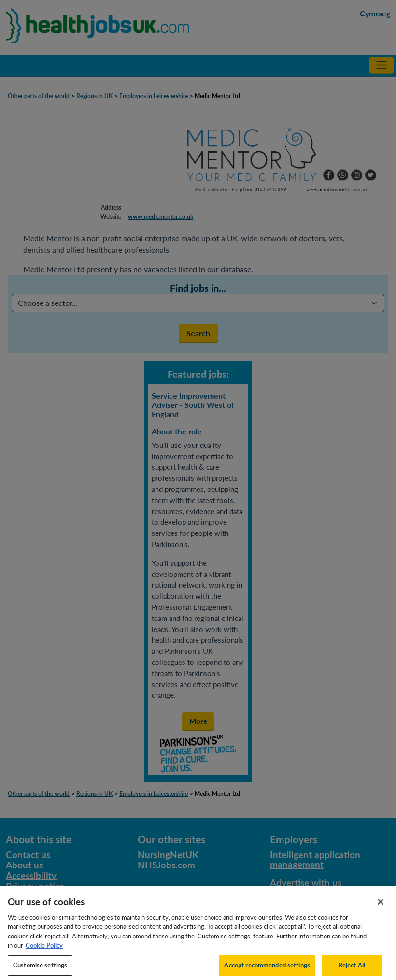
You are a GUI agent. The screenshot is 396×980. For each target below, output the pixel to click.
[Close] (381, 905)
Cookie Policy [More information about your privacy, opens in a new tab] (44, 949)
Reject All (352, 968)
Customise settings (40, 968)
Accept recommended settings (267, 968)
